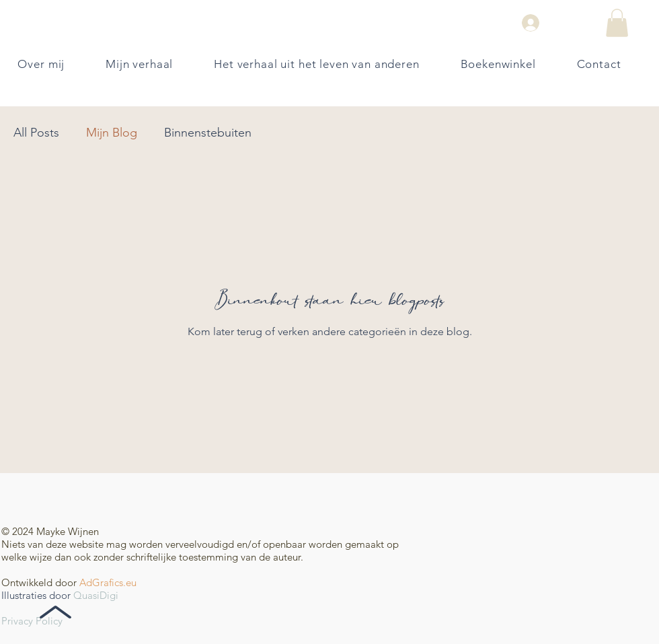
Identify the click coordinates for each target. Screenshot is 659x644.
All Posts (36, 133)
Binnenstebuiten (208, 133)
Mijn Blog (112, 133)
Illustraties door (36, 595)
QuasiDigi (96, 595)
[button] (617, 23)
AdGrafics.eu (108, 582)
